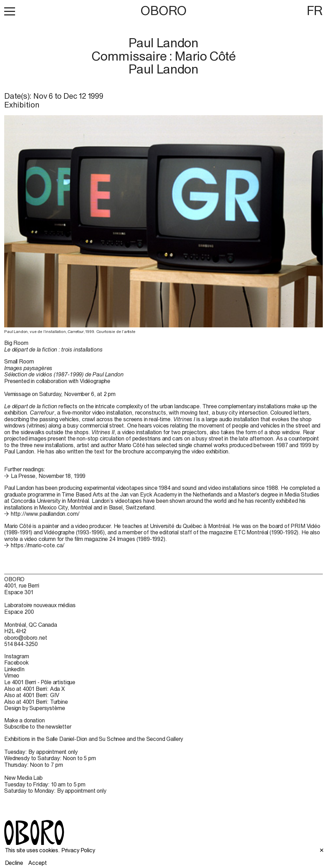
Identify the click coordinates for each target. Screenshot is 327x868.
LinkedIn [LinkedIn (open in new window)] (14, 669)
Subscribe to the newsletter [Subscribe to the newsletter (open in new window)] (38, 727)
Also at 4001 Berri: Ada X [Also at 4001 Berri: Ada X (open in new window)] (34, 689)
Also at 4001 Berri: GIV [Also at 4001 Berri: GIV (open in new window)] (32, 695)
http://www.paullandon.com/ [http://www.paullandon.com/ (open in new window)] (45, 514)
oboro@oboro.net (26, 638)
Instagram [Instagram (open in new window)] (17, 656)
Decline (14, 863)
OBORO (163, 11)
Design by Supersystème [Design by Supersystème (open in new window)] (34, 708)
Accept (37, 863)
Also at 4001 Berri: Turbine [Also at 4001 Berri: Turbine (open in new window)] (36, 702)
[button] (10, 11)
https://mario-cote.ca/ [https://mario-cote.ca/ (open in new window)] (38, 545)
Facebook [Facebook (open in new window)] (16, 662)
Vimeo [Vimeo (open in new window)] (12, 675)
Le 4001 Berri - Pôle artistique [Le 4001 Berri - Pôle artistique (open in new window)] (40, 682)
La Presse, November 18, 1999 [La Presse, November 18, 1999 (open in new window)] (48, 476)
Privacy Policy (78, 850)
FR (315, 11)
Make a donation (25, 720)
